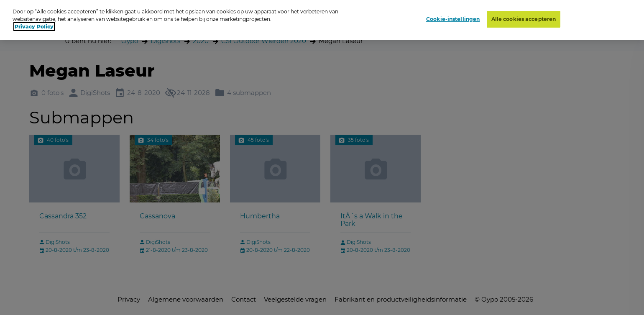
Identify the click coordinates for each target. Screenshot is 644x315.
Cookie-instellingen (453, 19)
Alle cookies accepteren (524, 19)
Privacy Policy (34, 27)
